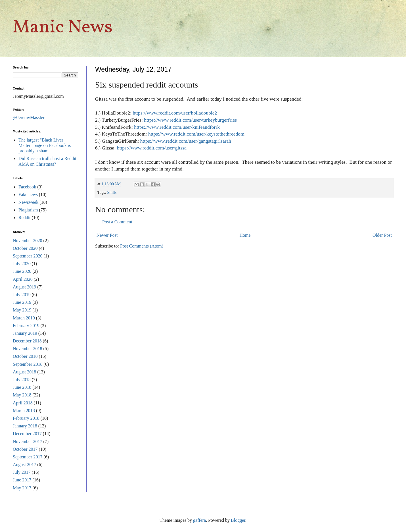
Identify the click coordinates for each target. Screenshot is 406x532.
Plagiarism (28, 210)
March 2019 (24, 318)
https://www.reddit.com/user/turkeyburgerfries (190, 120)
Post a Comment (117, 222)
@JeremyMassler (29, 118)
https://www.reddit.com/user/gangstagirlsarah (186, 141)
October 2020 (25, 248)
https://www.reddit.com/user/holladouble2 (175, 113)
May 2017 (22, 488)
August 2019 (24, 287)
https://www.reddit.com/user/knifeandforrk (177, 127)
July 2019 (22, 295)
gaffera (199, 520)
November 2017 (28, 441)
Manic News (63, 28)
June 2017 (22, 480)
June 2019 (22, 302)
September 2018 (28, 364)
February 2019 (26, 326)
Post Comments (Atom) (142, 246)
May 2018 (22, 395)
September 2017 (28, 457)
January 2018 (25, 426)
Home (245, 235)
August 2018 (24, 372)
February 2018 (26, 418)
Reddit (25, 218)
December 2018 (27, 341)
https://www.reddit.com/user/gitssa (152, 148)
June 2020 (22, 271)
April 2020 (23, 279)
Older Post (382, 235)
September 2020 (28, 256)
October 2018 (25, 356)
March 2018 (24, 411)
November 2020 (28, 241)
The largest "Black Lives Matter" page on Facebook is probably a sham (45, 145)
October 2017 (25, 449)
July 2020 (22, 264)
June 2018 (22, 387)
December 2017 (27, 434)
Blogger (238, 520)
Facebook (27, 187)
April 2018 (23, 403)
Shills (112, 192)
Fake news (28, 195)
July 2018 (22, 380)
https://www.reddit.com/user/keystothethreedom (196, 134)
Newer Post (107, 235)
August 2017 (24, 465)
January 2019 (25, 333)
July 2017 (22, 472)
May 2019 (22, 310)
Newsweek (28, 202)
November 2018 (28, 349)
